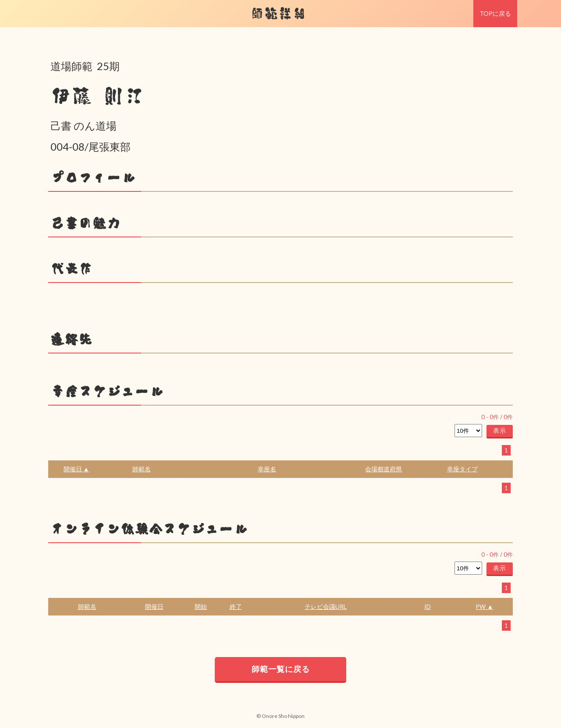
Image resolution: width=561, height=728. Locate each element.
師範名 (142, 469)
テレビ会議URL (326, 606)
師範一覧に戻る (281, 669)
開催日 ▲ (76, 469)
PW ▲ (484, 606)
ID (428, 606)
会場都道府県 (383, 469)
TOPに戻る (495, 13)
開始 (201, 606)
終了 (236, 606)
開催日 (154, 606)
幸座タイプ (462, 469)
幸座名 (267, 469)
